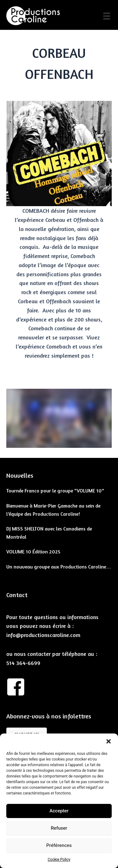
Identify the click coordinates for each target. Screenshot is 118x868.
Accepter (59, 811)
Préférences (59, 845)
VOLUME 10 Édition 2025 (33, 552)
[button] (109, 741)
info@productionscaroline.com (43, 635)
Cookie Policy (59, 860)
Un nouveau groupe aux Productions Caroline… (59, 567)
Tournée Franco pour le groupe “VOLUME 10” (55, 491)
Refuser (59, 828)
